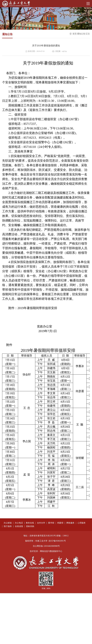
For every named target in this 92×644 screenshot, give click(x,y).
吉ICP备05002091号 (57, 541)
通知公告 (81, 34)
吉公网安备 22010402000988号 (46, 546)
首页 (74, 34)
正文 (88, 34)
